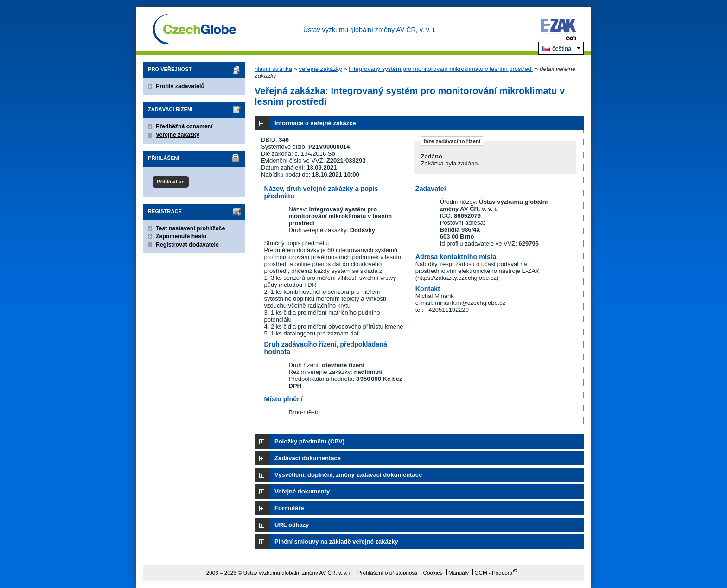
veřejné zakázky (320, 69)
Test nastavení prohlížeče (190, 228)
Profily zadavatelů (180, 86)
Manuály (459, 572)
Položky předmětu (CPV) (309, 441)
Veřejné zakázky (178, 135)
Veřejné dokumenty (302, 491)
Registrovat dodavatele (187, 245)
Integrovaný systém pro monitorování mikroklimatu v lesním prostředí (441, 69)
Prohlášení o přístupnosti (387, 572)
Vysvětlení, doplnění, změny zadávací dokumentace (348, 475)
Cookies (433, 572)
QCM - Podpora (493, 572)
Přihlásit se (170, 182)
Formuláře (289, 508)
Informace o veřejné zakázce (315, 123)
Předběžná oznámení (184, 126)
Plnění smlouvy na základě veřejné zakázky (336, 541)
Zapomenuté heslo (181, 236)
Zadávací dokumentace (308, 458)
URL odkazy (292, 525)
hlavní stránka (273, 69)
